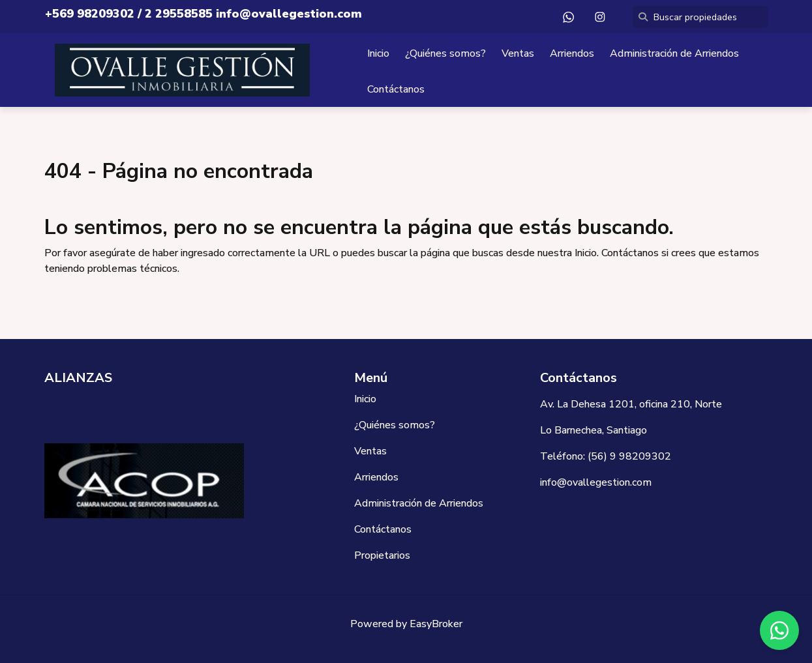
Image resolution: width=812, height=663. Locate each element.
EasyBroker (436, 624)
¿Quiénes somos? (445, 53)
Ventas (518, 53)
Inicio (378, 53)
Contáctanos (396, 89)
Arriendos (572, 53)
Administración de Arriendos (674, 53)
